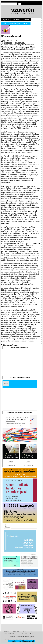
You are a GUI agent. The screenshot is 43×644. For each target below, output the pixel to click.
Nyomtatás (8, 43)
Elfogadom (13, 641)
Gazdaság (26, 23)
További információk (26, 641)
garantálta (27, 104)
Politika (4, 23)
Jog (20, 23)
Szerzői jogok (27, 631)
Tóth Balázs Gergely (11, 345)
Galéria (26, 20)
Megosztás (21, 43)
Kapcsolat (17, 631)
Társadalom (13, 23)
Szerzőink (16, 20)
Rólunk (7, 631)
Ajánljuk (6, 20)
